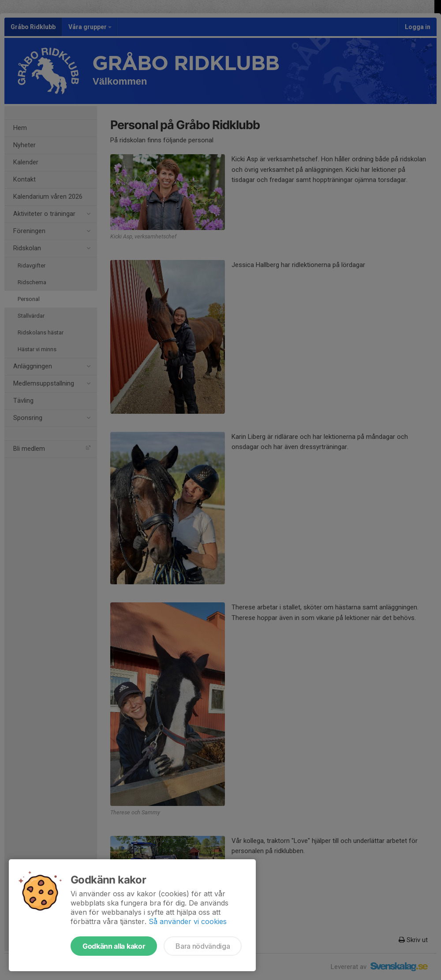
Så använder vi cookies (188, 921)
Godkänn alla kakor (114, 946)
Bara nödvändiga (203, 946)
